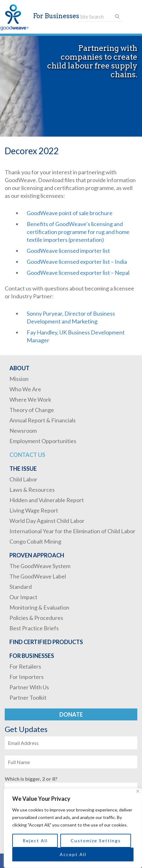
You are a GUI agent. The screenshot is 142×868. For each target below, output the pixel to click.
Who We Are (25, 389)
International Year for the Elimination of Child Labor (72, 531)
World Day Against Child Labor (47, 521)
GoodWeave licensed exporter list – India (77, 262)
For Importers (27, 677)
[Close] (138, 791)
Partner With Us (29, 687)
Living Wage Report (34, 510)
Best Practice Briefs (34, 628)
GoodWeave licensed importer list (68, 251)
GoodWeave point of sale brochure (70, 213)
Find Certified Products (46, 642)
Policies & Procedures (36, 618)
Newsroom (23, 431)
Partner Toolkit (28, 697)
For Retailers (25, 666)
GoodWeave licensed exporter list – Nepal (78, 273)
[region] (73, 828)
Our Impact (23, 597)
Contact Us (27, 455)
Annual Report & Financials (43, 420)
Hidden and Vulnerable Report (47, 500)
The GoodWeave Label (38, 576)
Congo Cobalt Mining (35, 541)
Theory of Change (32, 410)
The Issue (23, 469)
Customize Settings (96, 841)
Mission (19, 379)
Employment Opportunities (43, 441)
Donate (71, 714)
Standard (21, 587)
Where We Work (30, 399)
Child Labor (23, 479)
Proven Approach (37, 555)
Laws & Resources (32, 490)
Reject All (35, 841)
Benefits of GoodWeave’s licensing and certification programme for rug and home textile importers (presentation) (78, 232)
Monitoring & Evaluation (39, 607)
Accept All (73, 854)
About (19, 368)
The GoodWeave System (40, 566)
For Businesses (32, 656)
